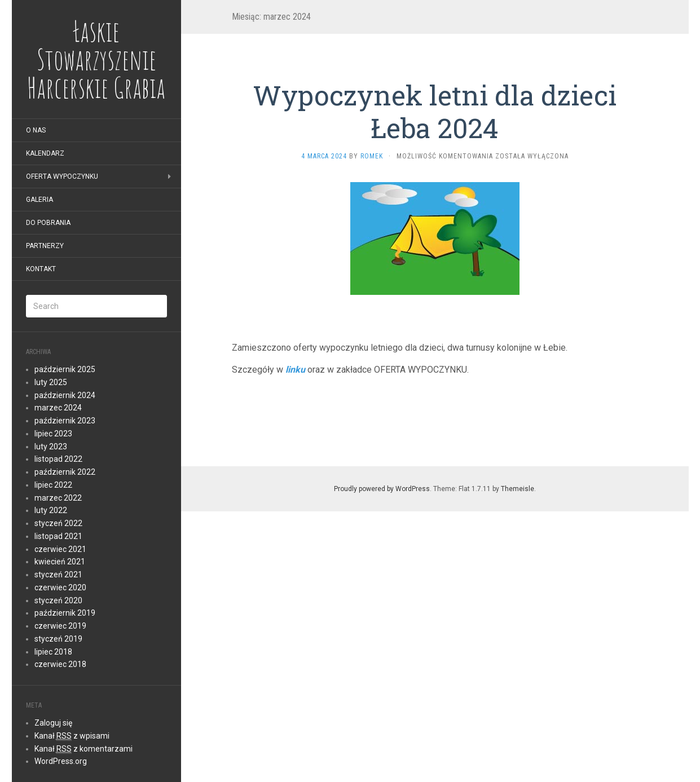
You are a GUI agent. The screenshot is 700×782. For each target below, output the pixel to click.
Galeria (39, 200)
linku (295, 370)
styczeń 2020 (58, 600)
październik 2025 (65, 369)
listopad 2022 (58, 459)
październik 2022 (65, 472)
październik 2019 (65, 613)
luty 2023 (51, 447)
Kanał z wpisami (72, 736)
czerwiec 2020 (60, 587)
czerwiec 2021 (60, 549)
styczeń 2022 (58, 523)
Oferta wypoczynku (62, 176)
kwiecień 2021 (60, 562)
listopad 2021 (58, 536)
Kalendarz (45, 153)
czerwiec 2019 (60, 626)
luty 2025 (51, 382)
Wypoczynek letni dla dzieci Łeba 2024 (435, 111)
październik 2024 (65, 395)
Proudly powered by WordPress (382, 489)
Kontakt (41, 269)
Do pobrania (48, 223)
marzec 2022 (58, 498)
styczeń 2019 (58, 639)
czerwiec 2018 (60, 664)
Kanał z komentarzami (83, 749)
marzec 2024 (58, 408)
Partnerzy (45, 246)
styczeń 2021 (58, 575)
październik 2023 (65, 421)
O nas (36, 130)
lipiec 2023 (53, 434)
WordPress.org (61, 761)
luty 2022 (51, 510)
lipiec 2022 (53, 485)
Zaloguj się (53, 723)
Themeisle (518, 489)
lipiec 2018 (53, 652)
